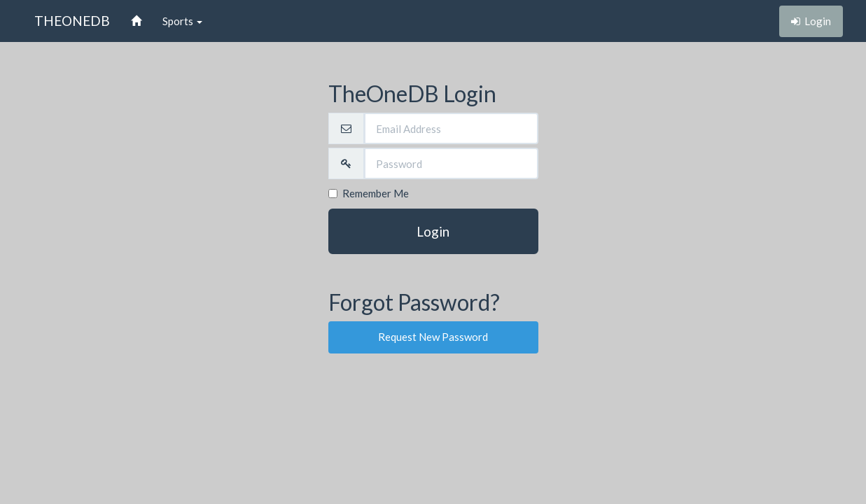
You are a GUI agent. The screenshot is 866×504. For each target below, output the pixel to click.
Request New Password (433, 337)
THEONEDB (72, 21)
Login (433, 231)
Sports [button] (182, 21)
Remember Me (369, 193)
